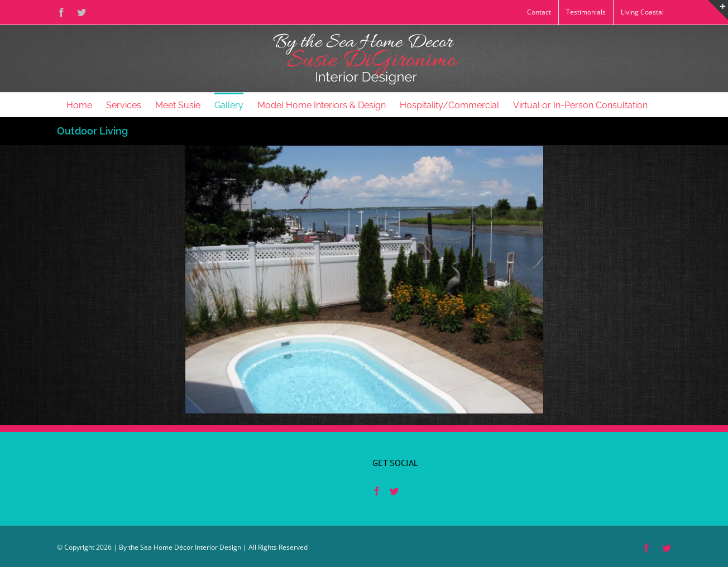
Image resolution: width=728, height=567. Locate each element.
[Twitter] (394, 491)
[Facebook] (377, 491)
